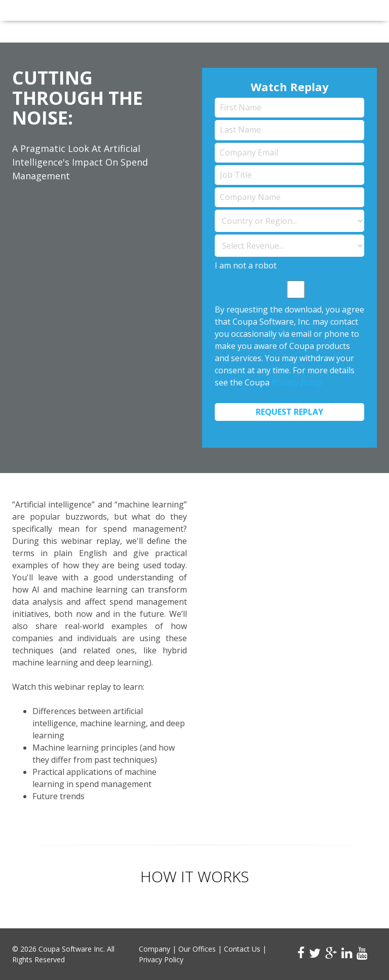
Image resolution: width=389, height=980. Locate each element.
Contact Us (242, 949)
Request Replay (289, 412)
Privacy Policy (297, 382)
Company (154, 949)
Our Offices (197, 949)
